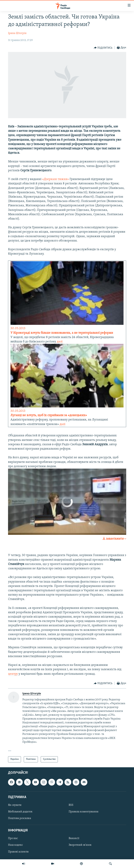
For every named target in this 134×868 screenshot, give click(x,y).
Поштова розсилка (20, 818)
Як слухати (15, 805)
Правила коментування (84, 812)
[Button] (103, 48)
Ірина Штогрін (17, 33)
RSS (71, 805)
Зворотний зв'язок (80, 845)
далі (60, 342)
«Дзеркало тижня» (55, 179)
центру (13, 674)
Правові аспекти (18, 852)
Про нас (13, 838)
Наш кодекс (15, 845)
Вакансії (74, 838)
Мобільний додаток (20, 812)
